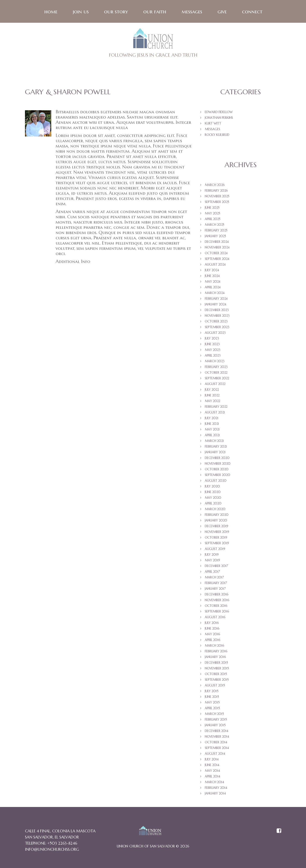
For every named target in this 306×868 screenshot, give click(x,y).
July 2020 (212, 487)
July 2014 (212, 760)
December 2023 (217, 311)
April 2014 (212, 777)
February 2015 (216, 720)
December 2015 (216, 663)
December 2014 (217, 731)
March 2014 (214, 783)
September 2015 (217, 680)
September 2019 (217, 544)
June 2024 (212, 276)
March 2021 (214, 441)
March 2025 (215, 225)
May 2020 (213, 498)
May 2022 (212, 402)
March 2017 (214, 578)
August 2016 (215, 618)
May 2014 (212, 771)
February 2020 (217, 515)
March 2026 (215, 185)
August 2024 (215, 265)
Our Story (116, 12)
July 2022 (212, 390)
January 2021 (215, 453)
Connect (252, 12)
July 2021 (212, 419)
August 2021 (215, 413)
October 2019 (216, 538)
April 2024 (213, 288)
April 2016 (213, 640)
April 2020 (213, 504)
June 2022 (212, 396)
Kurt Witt (213, 124)
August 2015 (215, 686)
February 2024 (216, 299)
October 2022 (216, 373)
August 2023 (215, 333)
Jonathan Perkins (219, 118)
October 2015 (216, 675)
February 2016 (216, 652)
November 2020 (218, 464)
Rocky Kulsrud (217, 135)
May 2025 (212, 214)
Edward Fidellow (219, 113)
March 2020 (215, 510)
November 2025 (217, 197)
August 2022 (215, 385)
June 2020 (213, 493)
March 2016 (215, 646)
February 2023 (216, 367)
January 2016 (215, 658)
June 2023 (212, 345)
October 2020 (217, 470)
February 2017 (216, 584)
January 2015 (215, 726)
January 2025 (215, 237)
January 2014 (215, 794)
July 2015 (212, 692)
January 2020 (216, 521)
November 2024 (217, 248)
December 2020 (217, 458)
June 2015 (212, 697)
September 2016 (217, 612)
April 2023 (213, 356)
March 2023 (215, 362)
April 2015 (212, 709)
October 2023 (216, 322)
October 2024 (216, 254)
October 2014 (216, 743)
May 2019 (212, 561)
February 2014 (216, 788)
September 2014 (217, 749)
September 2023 (217, 328)
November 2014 (217, 737)
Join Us (80, 12)
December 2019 (217, 527)
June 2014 (212, 766)
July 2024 (212, 271)
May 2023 (213, 350)
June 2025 (212, 208)
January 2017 (215, 589)
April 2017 (212, 572)
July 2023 (212, 339)
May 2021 (212, 430)
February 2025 (216, 231)
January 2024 (216, 305)
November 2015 (217, 669)
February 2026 (216, 191)
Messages (192, 12)
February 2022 (216, 407)
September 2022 (217, 379)
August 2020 (216, 481)
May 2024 (213, 282)
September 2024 (217, 259)
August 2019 (215, 549)
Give (222, 12)
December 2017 (216, 567)
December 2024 (217, 242)
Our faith (155, 12)
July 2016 (212, 623)
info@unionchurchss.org (52, 850)
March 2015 (214, 714)
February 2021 (216, 447)
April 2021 (212, 436)
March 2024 (215, 294)
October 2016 (216, 606)
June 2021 (212, 424)
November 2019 (217, 532)
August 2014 (215, 754)
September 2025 (217, 203)
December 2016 (217, 595)
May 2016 (212, 635)
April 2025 (213, 220)
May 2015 (212, 703)
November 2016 (217, 601)
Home (51, 12)
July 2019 (212, 555)
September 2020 (218, 476)
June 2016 (212, 629)
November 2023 (217, 316)
